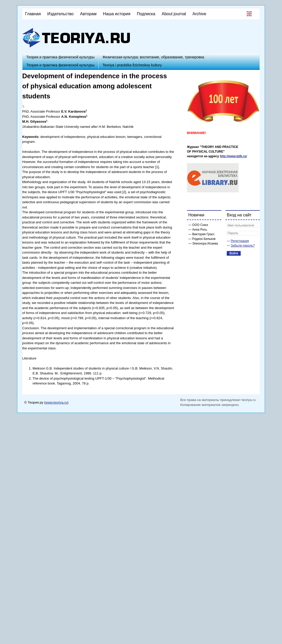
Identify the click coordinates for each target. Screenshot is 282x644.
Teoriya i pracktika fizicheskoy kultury (132, 65)
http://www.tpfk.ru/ (233, 156)
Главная (33, 14)
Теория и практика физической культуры (60, 57)
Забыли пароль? (243, 246)
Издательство (60, 14)
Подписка (146, 14)
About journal (174, 14)
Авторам (88, 14)
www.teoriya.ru (56, 402)
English (249, 14)
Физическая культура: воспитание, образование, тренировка (153, 57)
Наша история (117, 14)
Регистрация (240, 241)
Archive (199, 14)
